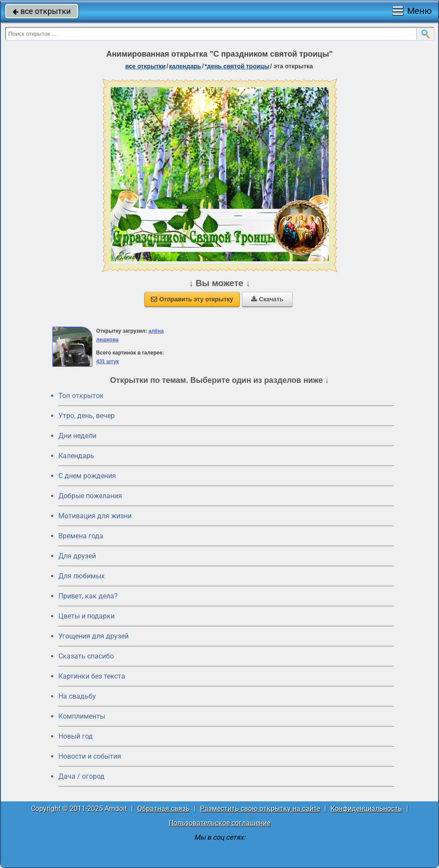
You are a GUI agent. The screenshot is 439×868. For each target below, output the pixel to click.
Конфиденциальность (366, 809)
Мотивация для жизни (95, 516)
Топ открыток (81, 396)
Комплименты (82, 716)
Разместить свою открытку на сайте (260, 809)
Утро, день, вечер (87, 416)
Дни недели (77, 436)
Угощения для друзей (94, 636)
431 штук (108, 361)
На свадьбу (77, 696)
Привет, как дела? (88, 596)
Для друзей (77, 556)
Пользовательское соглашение (219, 823)
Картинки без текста (92, 676)
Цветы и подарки (87, 616)
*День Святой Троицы (237, 66)
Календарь (185, 66)
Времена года (81, 536)
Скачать (267, 299)
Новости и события (90, 756)
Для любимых (82, 576)
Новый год (76, 736)
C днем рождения (87, 476)
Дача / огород (82, 776)
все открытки (42, 11)
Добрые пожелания (90, 496)
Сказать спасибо (86, 656)
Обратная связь (163, 809)
